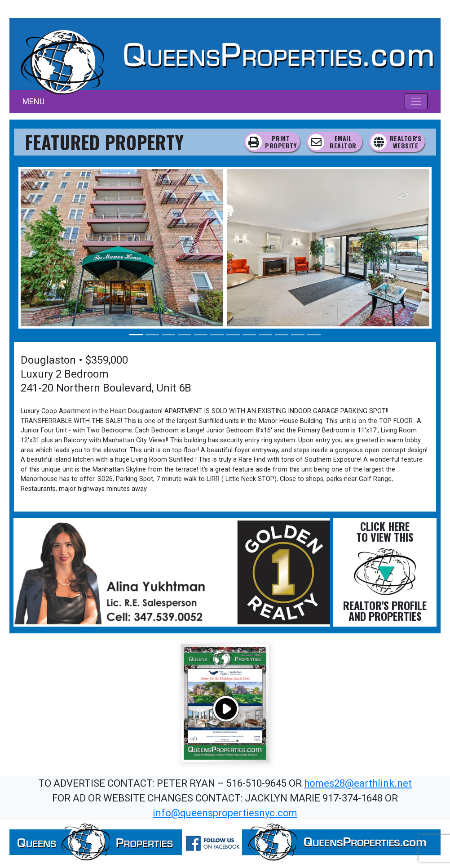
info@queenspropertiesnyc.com (225, 813)
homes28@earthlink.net (358, 783)
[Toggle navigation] (416, 101)
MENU (33, 101)
